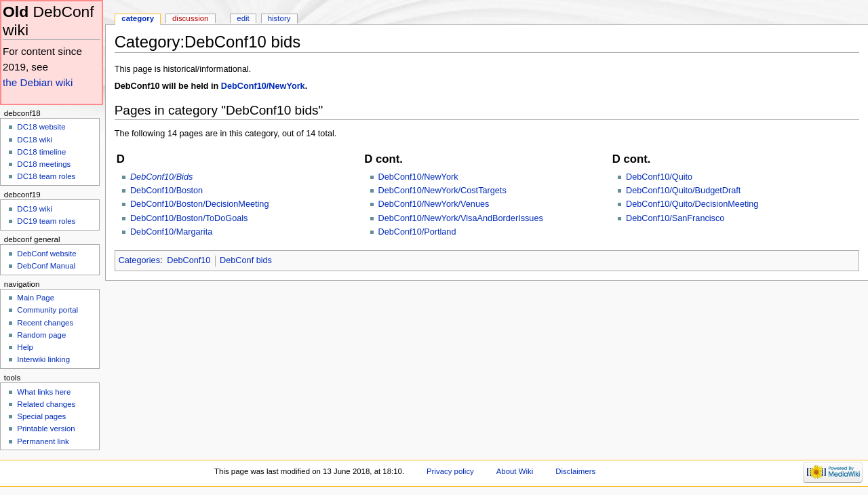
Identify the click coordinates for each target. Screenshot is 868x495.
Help (25, 347)
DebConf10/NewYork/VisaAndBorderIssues (461, 218)
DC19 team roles (46, 221)
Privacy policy (450, 471)
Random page (41, 335)
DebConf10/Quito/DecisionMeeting (692, 204)
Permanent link (43, 441)
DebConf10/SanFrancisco (675, 218)
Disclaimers (575, 471)
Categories (139, 260)
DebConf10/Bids (161, 177)
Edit (243, 18)
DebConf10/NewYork (263, 86)
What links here (44, 392)
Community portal (47, 310)
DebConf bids (246, 260)
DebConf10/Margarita (171, 232)
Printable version (46, 429)
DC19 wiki (35, 209)
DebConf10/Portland (417, 232)
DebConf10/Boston (166, 191)
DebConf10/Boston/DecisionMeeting (200, 204)
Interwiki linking (43, 359)
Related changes (46, 404)
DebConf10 (189, 260)
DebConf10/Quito (659, 177)
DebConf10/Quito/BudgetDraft (683, 191)
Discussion (190, 18)
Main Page (36, 298)
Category (138, 18)
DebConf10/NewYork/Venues (434, 204)
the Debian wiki (38, 82)
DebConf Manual (46, 266)
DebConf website (46, 254)
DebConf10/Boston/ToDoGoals (189, 218)
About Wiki (515, 471)
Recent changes (45, 323)
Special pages (41, 416)
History (279, 18)
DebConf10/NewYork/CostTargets (442, 191)
